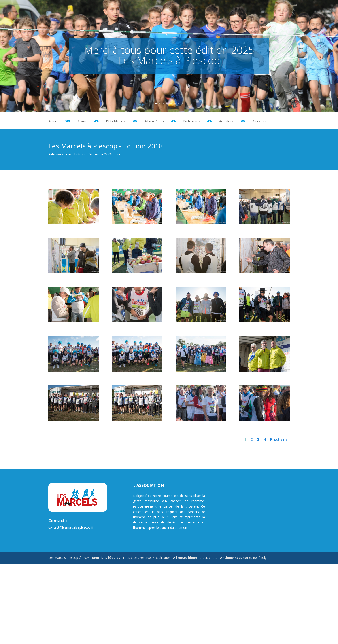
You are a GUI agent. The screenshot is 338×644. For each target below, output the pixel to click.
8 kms (82, 121)
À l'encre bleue (185, 558)
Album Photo (154, 121)
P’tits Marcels (116, 121)
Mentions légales (106, 558)
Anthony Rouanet (234, 558)
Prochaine (279, 439)
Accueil (53, 121)
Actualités (226, 121)
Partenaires (191, 121)
